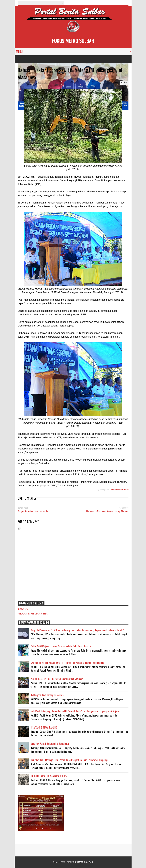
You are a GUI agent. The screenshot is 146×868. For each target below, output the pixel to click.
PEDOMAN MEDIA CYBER (33, 614)
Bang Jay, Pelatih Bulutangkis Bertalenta (50, 744)
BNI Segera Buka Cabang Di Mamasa (47, 695)
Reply (22, 83)
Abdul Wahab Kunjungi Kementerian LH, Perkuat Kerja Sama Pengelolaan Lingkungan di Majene (75, 711)
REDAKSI (23, 609)
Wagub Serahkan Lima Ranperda (33, 511)
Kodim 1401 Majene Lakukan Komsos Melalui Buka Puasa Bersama (61, 646)
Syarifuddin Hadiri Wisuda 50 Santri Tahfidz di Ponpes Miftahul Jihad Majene (67, 663)
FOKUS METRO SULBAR (73, 41)
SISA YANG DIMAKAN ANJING (44, 727)
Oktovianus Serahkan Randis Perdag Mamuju (107, 511)
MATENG (32, 83)
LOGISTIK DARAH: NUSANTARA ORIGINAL (49, 776)
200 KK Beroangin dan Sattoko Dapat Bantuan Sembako (57, 679)
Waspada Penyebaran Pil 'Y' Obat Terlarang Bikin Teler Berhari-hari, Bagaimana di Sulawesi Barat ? (77, 630)
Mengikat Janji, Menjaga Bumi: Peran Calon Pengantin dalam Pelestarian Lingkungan (70, 760)
